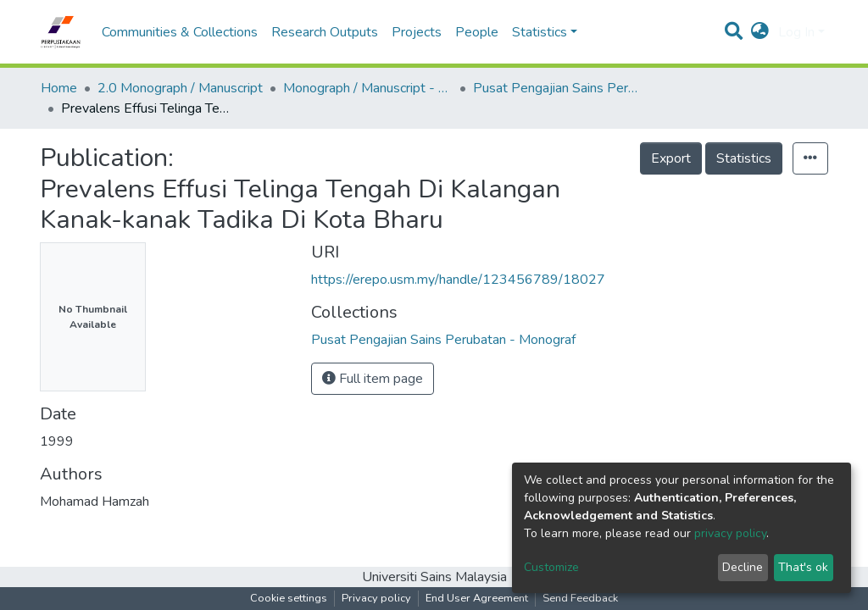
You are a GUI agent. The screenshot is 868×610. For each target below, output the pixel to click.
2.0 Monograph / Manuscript (180, 88)
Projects (417, 32)
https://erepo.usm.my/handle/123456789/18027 (458, 280)
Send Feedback (580, 598)
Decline (743, 567)
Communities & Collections (180, 32)
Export (671, 158)
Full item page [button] (373, 379)
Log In (796, 32)
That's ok (803, 567)
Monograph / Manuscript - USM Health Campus (368, 88)
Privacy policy (376, 598)
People (477, 32)
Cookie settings (289, 598)
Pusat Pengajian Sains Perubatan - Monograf (558, 88)
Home (59, 88)
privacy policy (730, 533)
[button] (760, 32)
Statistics (744, 158)
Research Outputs (325, 32)
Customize (551, 567)
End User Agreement (477, 598)
